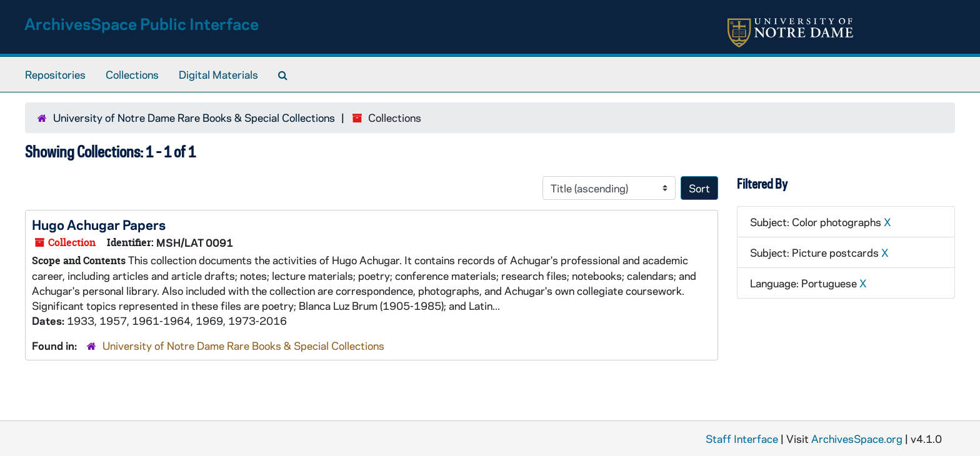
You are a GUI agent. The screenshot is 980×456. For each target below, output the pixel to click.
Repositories (55, 74)
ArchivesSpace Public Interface (142, 23)
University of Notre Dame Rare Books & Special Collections (194, 117)
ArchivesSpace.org (857, 439)
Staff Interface (742, 439)
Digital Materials (218, 74)
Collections (132, 74)
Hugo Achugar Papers (99, 224)
